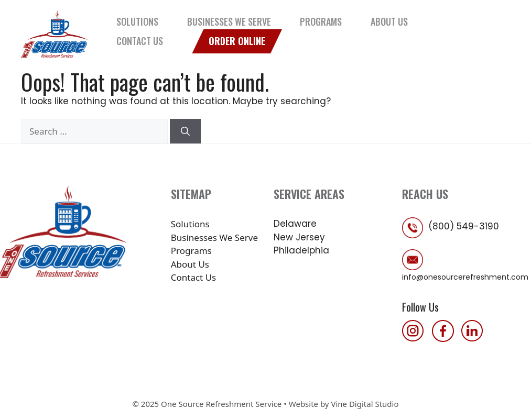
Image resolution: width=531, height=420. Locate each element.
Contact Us (140, 41)
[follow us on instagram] (416, 339)
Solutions (137, 21)
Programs (321, 21)
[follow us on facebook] (446, 339)
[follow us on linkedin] (475, 339)
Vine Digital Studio (365, 404)
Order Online (237, 41)
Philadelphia (301, 250)
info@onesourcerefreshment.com (465, 277)
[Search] (185, 131)
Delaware (295, 224)
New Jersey (299, 237)
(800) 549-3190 (464, 226)
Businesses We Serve (229, 21)
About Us (389, 21)
